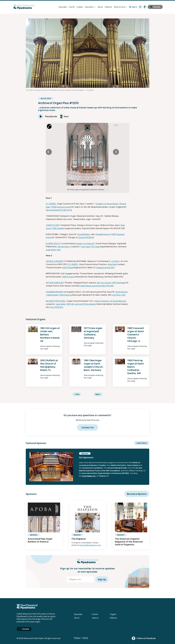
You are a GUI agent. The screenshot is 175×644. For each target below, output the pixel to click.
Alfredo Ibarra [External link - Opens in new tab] (64, 247)
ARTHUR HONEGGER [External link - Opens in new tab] (55, 283)
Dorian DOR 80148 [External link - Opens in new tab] (86, 237)
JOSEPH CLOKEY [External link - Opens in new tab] (53, 225)
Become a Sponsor (137, 494)
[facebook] (145, 7)
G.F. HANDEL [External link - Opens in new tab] (51, 204)
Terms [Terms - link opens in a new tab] (85, 638)
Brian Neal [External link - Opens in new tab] (112, 264)
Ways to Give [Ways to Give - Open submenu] (120, 7)
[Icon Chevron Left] (49, 152)
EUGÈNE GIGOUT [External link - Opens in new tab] (53, 243)
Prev (77, 394)
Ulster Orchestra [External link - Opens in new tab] (102, 301)
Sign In (133, 7)
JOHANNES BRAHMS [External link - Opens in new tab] (54, 292)
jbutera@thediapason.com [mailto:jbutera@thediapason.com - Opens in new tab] (90, 545)
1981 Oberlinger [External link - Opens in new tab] (119, 283)
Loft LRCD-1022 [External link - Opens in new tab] (119, 295)
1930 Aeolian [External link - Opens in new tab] (58, 228)
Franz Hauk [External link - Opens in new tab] (85, 247)
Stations (108, 7)
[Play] (48, 116)
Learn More (142, 443)
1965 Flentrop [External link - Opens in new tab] (66, 295)
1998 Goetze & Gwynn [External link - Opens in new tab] (61, 207)
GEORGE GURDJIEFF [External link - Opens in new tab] (55, 261)
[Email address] (80, 579)
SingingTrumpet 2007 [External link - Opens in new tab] (105, 268)
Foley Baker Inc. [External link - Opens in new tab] (89, 476)
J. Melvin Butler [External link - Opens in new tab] (52, 295)
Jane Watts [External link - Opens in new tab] (61, 304)
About (100, 7)
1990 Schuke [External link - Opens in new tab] (68, 277)
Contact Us (88, 427)
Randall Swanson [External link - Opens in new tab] (103, 234)
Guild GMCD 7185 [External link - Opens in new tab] (53, 250)
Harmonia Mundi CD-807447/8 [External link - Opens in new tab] (59, 210)
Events (72, 7)
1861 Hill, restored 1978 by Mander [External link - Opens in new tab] (81, 304)
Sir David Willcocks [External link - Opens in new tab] (118, 301)
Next (98, 394)
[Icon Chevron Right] (116, 152)
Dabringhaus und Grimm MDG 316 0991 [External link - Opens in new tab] (97, 286)
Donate (155, 7)
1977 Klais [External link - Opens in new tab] (96, 247)
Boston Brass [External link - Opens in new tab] (122, 292)
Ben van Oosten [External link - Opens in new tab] (104, 283)
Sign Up (102, 579)
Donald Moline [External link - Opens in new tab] (84, 234)
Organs (80, 7)
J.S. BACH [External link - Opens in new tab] (115, 261)
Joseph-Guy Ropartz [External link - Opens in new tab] (85, 243)
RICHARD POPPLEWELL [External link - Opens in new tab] (56, 301)
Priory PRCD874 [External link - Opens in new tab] (56, 307)
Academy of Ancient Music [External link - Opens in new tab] (107, 204)
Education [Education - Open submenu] (89, 7)
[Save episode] (64, 117)
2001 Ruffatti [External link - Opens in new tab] (68, 268)
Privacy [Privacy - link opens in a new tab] (77, 638)
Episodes (63, 7)
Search (95, 618)
